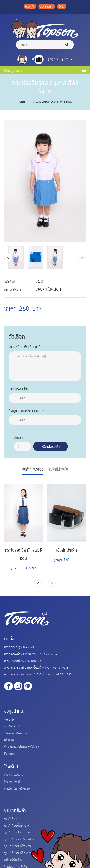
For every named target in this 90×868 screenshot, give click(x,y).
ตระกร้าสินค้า (47, 6)
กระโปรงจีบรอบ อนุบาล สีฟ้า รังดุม (52, 101)
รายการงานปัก (18, 388)
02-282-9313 (31, 647)
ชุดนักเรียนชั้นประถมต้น (18, 832)
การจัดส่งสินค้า (13, 726)
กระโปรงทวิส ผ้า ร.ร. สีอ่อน (24, 554)
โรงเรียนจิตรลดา (14, 775)
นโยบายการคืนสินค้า (16, 733)
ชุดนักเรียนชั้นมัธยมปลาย (19, 853)
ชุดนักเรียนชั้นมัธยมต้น (18, 846)
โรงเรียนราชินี (12, 782)
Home (21, 101)
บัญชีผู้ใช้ (30, 6)
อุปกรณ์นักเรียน (13, 859)
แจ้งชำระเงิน (11, 740)
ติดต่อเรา (9, 754)
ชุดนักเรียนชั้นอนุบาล (17, 825)
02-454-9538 (61, 667)
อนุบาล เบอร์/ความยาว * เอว (30, 410)
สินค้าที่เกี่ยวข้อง (33, 469)
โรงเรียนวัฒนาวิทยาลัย (17, 789)
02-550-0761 (35, 661)
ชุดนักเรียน (11, 819)
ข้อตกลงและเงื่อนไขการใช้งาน (22, 747)
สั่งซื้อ (62, 6)
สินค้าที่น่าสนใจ (58, 469)
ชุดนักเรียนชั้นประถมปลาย (20, 839)
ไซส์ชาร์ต (9, 719)
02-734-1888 (64, 674)
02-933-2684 (49, 654)
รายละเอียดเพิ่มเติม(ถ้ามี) (25, 346)
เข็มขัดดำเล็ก (67, 550)
